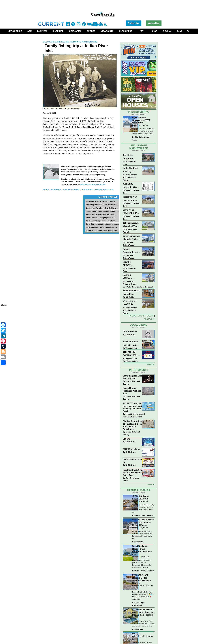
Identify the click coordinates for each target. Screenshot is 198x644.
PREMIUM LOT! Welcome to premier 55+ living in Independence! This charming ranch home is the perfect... (142, 564)
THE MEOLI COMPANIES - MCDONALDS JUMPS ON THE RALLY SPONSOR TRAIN (131, 354)
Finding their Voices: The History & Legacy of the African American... (133, 425)
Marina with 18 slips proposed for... (101, 218)
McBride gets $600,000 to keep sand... (102, 205)
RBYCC (136, 634)
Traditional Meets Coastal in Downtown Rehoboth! (131, 293)
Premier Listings (139, 490)
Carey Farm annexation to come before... (103, 224)
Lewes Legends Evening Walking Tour (134, 377)
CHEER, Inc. (131, 335)
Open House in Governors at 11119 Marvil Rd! (141, 120)
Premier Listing (139, 112)
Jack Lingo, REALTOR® (139, 604)
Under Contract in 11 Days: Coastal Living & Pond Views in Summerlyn (131, 170)
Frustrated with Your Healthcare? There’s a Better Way (133, 472)
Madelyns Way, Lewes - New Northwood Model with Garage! (130, 199)
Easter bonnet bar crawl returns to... (101, 214)
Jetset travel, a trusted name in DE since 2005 (134, 415)
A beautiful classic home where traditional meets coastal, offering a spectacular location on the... (143, 624)
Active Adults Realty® (130, 231)
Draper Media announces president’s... (102, 231)
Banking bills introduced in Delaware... (102, 227)
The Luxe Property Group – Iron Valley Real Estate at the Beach (138, 284)
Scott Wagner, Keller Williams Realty (130, 177)
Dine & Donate (130, 331)
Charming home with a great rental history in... (143, 611)
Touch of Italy (131, 348)
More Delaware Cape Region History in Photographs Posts (77, 189)
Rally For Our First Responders (130, 360)
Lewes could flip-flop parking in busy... (102, 211)
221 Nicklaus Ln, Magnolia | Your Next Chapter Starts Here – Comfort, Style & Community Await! (131, 225)
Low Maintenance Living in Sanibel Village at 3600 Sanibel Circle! (131, 238)
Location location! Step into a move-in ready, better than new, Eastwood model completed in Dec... (142, 535)
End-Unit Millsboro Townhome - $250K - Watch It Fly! (131, 277)
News (148, 316)
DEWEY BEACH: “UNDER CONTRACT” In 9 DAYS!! (131, 264)
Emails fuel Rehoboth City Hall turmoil (102, 208)
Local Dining (139, 325)
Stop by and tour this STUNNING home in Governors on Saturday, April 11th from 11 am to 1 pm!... (143, 131)
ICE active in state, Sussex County (100, 201)
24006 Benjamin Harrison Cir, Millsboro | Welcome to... (142, 550)
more (150, 484)
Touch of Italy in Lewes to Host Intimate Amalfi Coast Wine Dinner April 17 (130, 344)
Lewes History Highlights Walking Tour (132, 391)
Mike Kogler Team (129, 163)
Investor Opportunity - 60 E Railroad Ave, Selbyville (131, 251)
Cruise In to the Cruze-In (134, 461)
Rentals (148, 319)
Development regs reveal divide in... (101, 221)
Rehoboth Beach (138, 586)
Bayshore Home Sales (131, 192)
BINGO (126, 439)
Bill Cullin (130, 297)
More (150, 364)
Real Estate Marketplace (139, 147)
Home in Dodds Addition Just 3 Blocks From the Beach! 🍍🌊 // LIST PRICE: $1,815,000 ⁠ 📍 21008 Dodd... (143, 596)
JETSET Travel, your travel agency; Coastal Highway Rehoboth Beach (133, 407)
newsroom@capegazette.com (93, 184)
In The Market (139, 370)
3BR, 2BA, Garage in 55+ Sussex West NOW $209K (129, 186)
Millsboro (136, 557)
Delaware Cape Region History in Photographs (70, 42)
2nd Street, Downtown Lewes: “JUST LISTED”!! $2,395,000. (129, 157)
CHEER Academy (131, 449)
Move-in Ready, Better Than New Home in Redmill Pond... (143, 522)
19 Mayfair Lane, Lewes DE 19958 (140, 497)
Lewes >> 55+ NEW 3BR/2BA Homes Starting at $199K (130, 212)
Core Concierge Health (131, 479)
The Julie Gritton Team (141, 138)
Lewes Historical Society (131, 382)
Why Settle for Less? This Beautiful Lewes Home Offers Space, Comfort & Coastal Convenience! (131, 303)
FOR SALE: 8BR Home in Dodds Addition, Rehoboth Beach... (142, 579)
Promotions (136, 316)
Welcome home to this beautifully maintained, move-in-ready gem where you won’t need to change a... (143, 508)
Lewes (135, 125)
